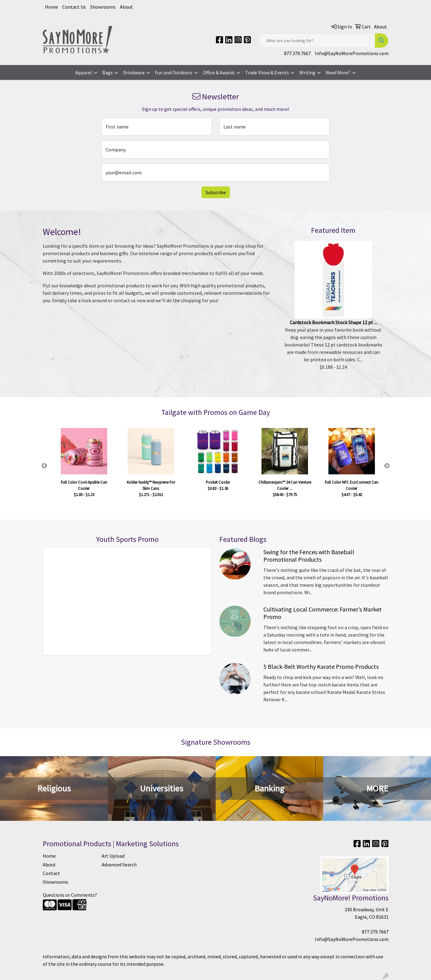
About (126, 7)
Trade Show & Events (267, 72)
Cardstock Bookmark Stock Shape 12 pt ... (333, 322)
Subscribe (216, 192)
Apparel (84, 72)
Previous (44, 466)
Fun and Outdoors (174, 72)
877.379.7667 (297, 53)
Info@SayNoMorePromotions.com (352, 53)
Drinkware (134, 72)
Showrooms (103, 7)
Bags (108, 72)
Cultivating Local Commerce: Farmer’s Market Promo (323, 613)
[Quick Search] (317, 41)
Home (51, 7)
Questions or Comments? (70, 895)
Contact (51, 873)
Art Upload (113, 856)
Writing (307, 72)
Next (387, 466)
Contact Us (74, 7)
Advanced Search (119, 865)
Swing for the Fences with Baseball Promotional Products (309, 556)
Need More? (338, 72)
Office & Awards (219, 72)
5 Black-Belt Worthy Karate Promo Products (321, 666)
